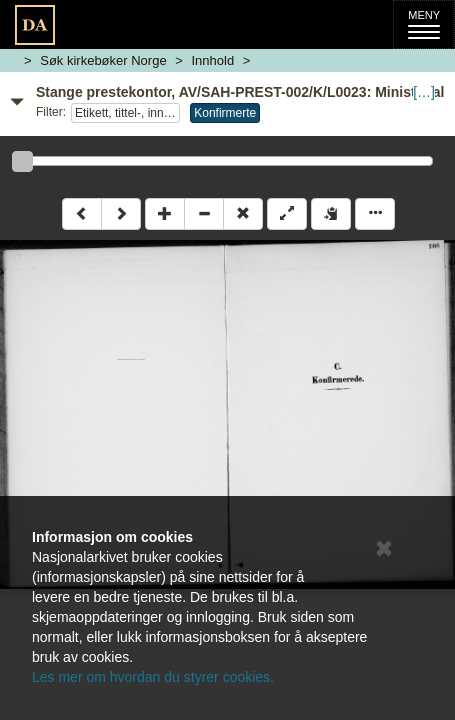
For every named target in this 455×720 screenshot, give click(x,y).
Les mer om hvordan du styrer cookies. (153, 677)
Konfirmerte (225, 113)
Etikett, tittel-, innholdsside (127, 113)
